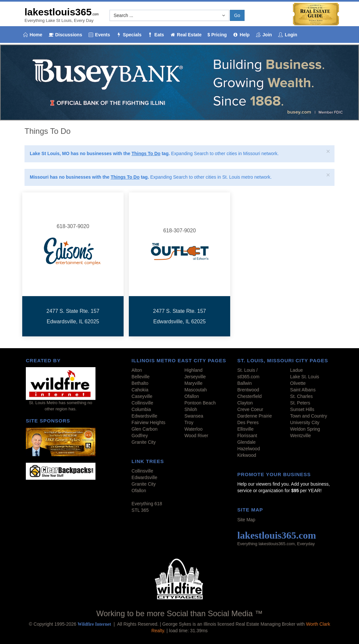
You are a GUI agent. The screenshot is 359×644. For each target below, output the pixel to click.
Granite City (144, 442)
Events (99, 35)
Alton (137, 370)
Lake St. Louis (305, 377)
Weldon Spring (305, 429)
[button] (169, 15)
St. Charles (301, 396)
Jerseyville (195, 377)
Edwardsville (144, 416)
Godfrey (140, 436)
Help (241, 35)
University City (305, 422)
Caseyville (142, 396)
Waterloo (194, 429)
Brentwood (248, 390)
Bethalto (140, 383)
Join (264, 35)
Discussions (65, 35)
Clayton (245, 403)
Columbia (141, 409)
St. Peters (300, 403)
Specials (128, 35)
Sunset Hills (302, 409)
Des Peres (248, 422)
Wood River (196, 436)
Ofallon (192, 396)
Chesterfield (250, 396)
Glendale (247, 442)
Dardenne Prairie (255, 416)
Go (237, 15)
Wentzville (300, 436)
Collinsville (142, 403)
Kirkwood (247, 455)
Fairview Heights (148, 422)
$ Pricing (217, 35)
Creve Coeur (250, 409)
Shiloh (191, 409)
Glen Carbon (144, 429)
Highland (193, 370)
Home (32, 35)
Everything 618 (147, 504)
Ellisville (246, 429)
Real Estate (186, 35)
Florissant (247, 436)
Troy (189, 422)
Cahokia (140, 390)
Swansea (194, 416)
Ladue (296, 370)
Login (288, 35)
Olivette (298, 383)
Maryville (193, 383)
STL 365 (140, 510)
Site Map (246, 520)
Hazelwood (249, 449)
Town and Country (308, 416)
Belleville (140, 377)
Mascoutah (196, 390)
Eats (156, 35)
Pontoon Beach (200, 403)
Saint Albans (303, 390)
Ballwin (245, 383)
